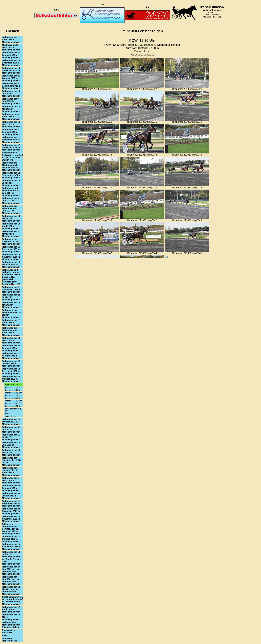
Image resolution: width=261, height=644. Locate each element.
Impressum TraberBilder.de (10, 640)
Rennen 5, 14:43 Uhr (13, 398)
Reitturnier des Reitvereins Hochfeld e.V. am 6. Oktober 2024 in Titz (12, 156)
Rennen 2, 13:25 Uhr (13, 390)
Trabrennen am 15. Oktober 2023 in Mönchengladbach (11, 265)
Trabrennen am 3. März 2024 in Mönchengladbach (11, 234)
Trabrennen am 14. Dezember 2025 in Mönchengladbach (11, 63)
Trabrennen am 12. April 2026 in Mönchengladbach (11, 40)
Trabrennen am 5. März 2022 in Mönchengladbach (11, 480)
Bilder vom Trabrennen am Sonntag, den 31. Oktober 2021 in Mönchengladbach (11, 529)
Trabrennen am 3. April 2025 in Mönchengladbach (11, 117)
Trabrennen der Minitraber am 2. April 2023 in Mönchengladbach (11, 331)
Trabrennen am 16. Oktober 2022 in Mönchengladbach (11, 422)
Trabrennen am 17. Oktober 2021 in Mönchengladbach (11, 539)
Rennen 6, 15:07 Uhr (13, 401)
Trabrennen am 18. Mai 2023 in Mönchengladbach (11, 305)
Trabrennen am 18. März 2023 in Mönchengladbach (11, 340)
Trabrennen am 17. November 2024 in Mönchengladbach (11, 147)
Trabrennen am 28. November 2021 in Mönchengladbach (11, 511)
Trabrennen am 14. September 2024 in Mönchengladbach (11, 175)
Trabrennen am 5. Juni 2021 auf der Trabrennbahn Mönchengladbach (11, 580)
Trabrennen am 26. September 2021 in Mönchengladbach (11, 547)
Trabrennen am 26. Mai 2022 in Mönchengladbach (11, 453)
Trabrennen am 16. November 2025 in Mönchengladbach (11, 70)
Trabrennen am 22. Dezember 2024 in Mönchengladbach (11, 140)
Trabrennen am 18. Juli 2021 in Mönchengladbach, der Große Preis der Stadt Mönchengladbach (12, 558)
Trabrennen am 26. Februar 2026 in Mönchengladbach (11, 55)
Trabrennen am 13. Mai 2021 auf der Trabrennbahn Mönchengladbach (11, 590)
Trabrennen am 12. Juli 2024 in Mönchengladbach (11, 183)
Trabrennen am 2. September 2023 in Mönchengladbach (11, 289)
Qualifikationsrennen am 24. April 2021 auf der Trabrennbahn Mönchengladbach (12, 600)
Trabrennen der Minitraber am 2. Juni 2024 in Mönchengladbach (11, 210)
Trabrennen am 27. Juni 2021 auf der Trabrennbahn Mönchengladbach (11, 570)
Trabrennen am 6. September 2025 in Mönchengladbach (11, 86)
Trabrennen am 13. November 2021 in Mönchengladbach (11, 519)
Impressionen (10, 416)
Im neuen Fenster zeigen (142, 31)
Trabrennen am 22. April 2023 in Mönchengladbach (11, 323)
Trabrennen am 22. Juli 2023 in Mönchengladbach (11, 297)
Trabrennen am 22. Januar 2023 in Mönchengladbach (11, 363)
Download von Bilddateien (9, 631)
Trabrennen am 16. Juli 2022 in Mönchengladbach (11, 437)
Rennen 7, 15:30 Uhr (13, 404)
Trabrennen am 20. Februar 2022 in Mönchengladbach (11, 488)
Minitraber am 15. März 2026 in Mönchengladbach (11, 47)
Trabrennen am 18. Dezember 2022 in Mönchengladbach (11, 371)
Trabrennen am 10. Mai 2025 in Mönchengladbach (11, 109)
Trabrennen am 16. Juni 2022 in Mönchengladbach (11, 445)
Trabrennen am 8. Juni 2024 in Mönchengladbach (11, 201)
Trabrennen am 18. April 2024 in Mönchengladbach (11, 226)
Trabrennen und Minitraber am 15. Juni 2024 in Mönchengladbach (11, 192)
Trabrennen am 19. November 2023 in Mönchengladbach (11, 257)
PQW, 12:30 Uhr (11, 385)
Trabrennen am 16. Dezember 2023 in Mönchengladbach (11, 249)
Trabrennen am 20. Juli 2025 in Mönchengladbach (11, 94)
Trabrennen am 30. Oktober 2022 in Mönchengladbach (11, 379)
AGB (4, 635)
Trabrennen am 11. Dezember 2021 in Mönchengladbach (11, 503)
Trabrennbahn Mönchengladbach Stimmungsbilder (11, 625)
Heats (7, 414)
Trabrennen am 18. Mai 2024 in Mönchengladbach (11, 218)
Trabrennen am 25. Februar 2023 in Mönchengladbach (11, 348)
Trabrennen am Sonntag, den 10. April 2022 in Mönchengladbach (11, 471)
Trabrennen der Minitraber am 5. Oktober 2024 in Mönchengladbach (11, 166)
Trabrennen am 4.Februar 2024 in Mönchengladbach (11, 241)
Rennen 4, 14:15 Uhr (13, 396)
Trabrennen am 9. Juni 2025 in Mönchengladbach (11, 101)
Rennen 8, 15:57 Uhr (13, 406)
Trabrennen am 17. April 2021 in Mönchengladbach (11, 609)
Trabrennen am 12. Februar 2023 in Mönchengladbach (11, 356)
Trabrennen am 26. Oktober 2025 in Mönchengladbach (11, 78)
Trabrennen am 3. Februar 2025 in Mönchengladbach (11, 132)
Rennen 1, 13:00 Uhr (13, 388)
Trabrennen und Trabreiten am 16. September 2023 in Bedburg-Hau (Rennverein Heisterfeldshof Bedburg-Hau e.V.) (11, 277)
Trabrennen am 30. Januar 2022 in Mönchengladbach (11, 496)
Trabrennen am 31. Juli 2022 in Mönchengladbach (11, 429)
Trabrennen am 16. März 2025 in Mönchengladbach (11, 124)
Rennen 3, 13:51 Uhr (13, 393)
